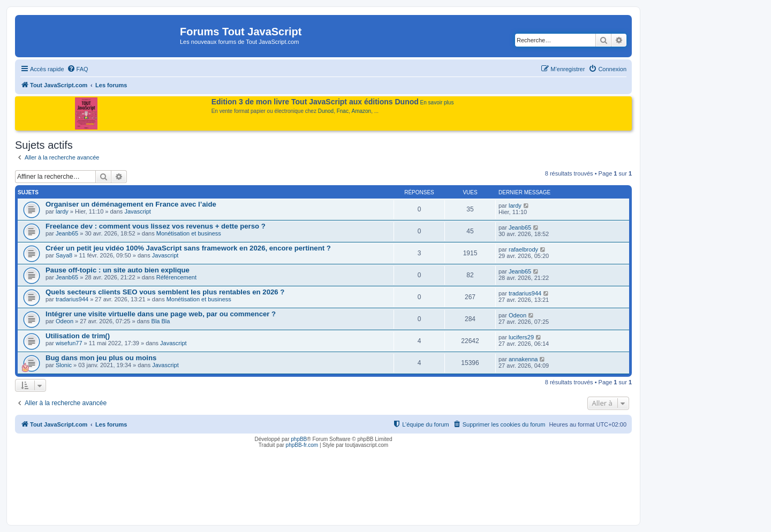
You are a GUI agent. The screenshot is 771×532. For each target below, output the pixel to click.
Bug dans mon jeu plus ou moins (101, 358)
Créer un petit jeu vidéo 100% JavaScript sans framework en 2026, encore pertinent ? (188, 248)
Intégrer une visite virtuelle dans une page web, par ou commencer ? (161, 314)
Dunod (326, 111)
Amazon (362, 111)
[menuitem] (78, 69)
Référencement (176, 277)
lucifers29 (521, 337)
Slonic (64, 365)
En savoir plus (437, 102)
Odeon (65, 321)
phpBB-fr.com (302, 445)
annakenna (523, 359)
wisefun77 (69, 343)
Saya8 (64, 255)
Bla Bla (161, 321)
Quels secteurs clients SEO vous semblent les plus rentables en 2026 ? (165, 292)
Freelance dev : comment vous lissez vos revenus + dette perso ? (156, 226)
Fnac (343, 111)
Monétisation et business (189, 233)
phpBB (299, 439)
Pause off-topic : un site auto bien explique (118, 270)
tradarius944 (72, 299)
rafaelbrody (523, 249)
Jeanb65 (67, 233)
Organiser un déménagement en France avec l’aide (131, 204)
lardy (62, 211)
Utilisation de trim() (78, 336)
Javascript (138, 211)
